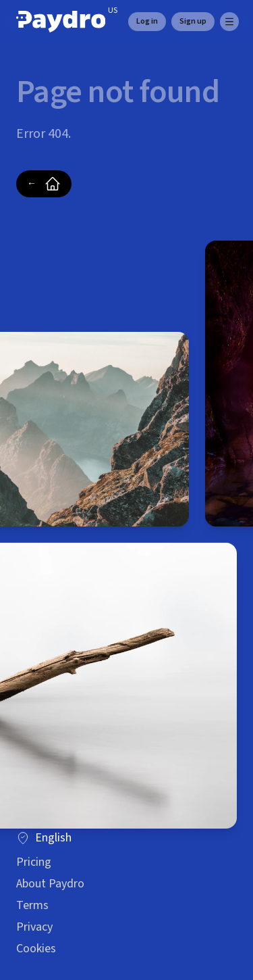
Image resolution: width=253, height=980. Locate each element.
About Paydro (50, 884)
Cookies (36, 949)
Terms (32, 905)
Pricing (34, 862)
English (44, 838)
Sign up (193, 21)
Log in (147, 21)
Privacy (34, 927)
